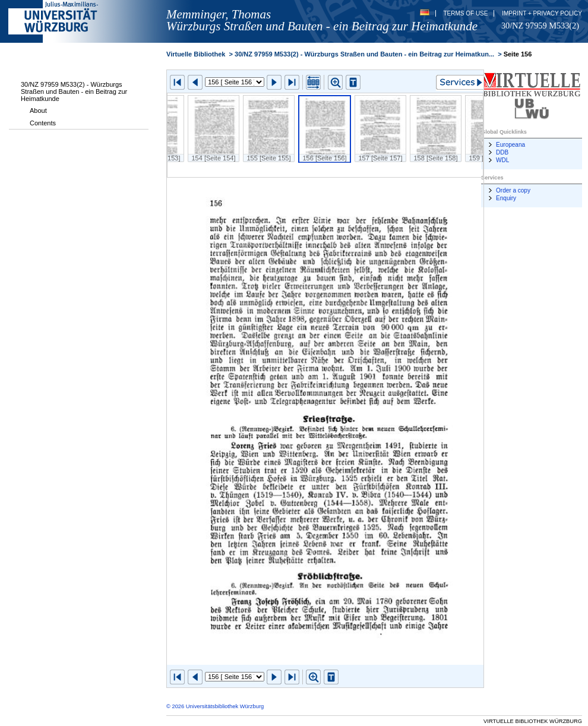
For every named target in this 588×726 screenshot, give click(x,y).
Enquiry (506, 198)
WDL (502, 160)
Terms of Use (465, 13)
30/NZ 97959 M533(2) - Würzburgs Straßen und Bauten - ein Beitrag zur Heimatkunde (74, 91)
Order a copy (513, 190)
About (38, 111)
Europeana (510, 145)
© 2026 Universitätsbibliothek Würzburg (215, 706)
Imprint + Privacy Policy (542, 13)
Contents (43, 123)
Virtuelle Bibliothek (196, 54)
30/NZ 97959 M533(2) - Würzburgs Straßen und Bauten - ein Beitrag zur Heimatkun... (364, 54)
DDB (502, 152)
